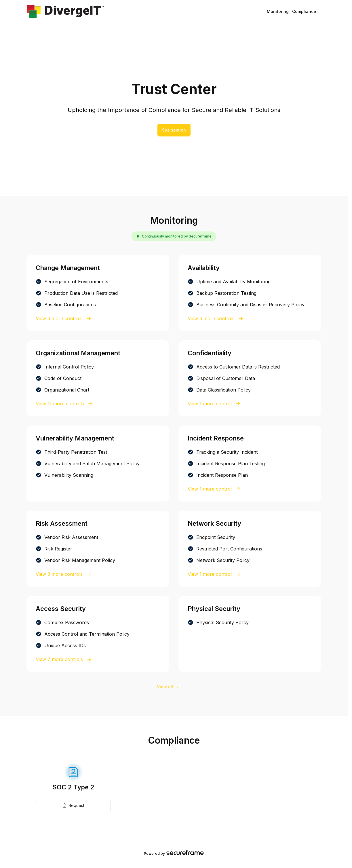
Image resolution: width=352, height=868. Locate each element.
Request (73, 805)
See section (174, 130)
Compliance (304, 11)
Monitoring (278, 11)
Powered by (174, 853)
